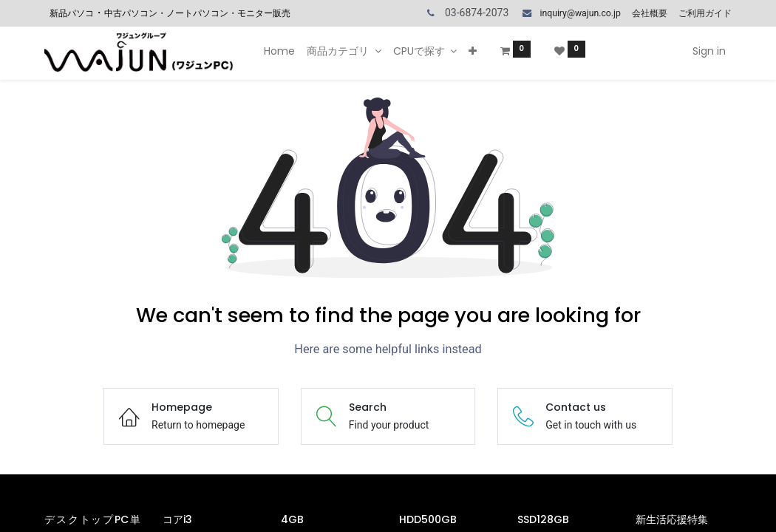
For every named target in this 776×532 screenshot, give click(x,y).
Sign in (709, 51)
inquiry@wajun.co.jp (580, 13)
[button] (473, 52)
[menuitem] (279, 52)
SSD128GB (545, 519)
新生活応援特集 (673, 519)
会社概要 (650, 13)
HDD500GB (429, 519)
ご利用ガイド (705, 13)
